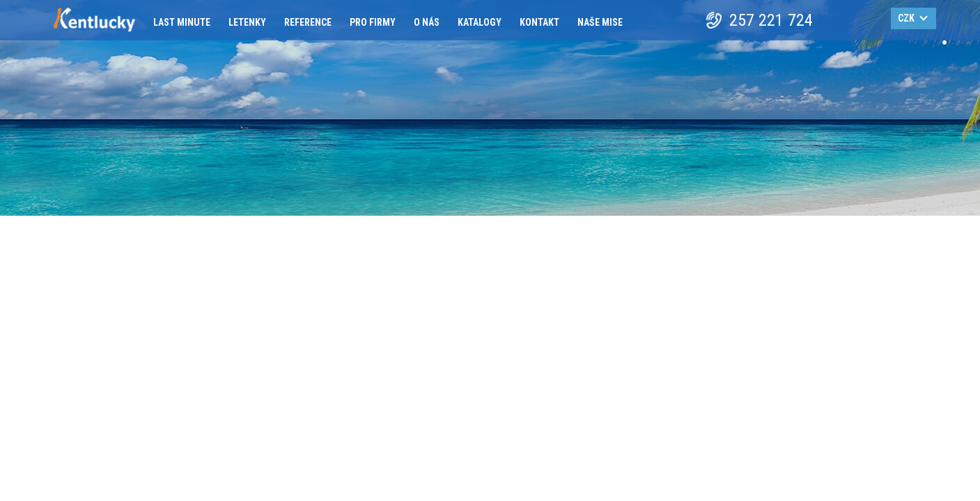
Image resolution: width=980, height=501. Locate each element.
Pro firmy (373, 22)
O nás (427, 22)
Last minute (182, 22)
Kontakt (539, 22)
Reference (308, 22)
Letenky (247, 22)
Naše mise (600, 22)
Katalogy (480, 22)
